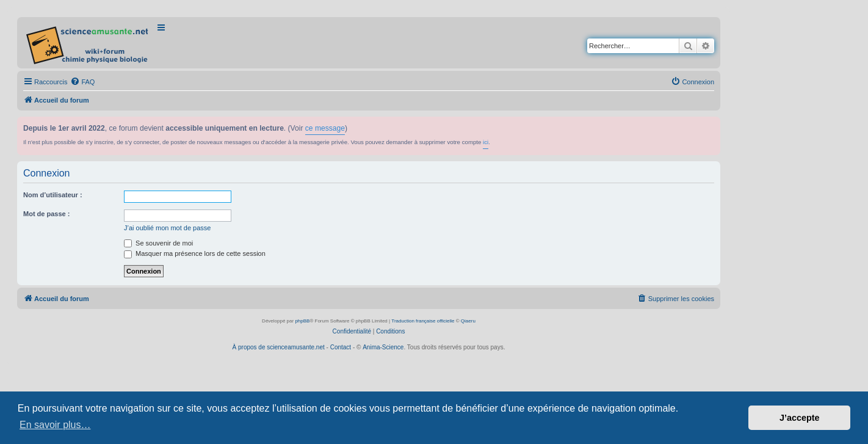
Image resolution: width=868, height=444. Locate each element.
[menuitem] (82, 82)
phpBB (302, 321)
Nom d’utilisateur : (53, 195)
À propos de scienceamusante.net (279, 347)
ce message (325, 128)
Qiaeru (468, 321)
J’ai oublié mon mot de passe (167, 228)
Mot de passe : (46, 214)
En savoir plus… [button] (55, 425)
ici (486, 142)
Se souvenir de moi (158, 243)
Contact (341, 347)
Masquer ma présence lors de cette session (195, 253)
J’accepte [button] (800, 418)
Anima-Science (383, 347)
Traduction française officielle (423, 321)
